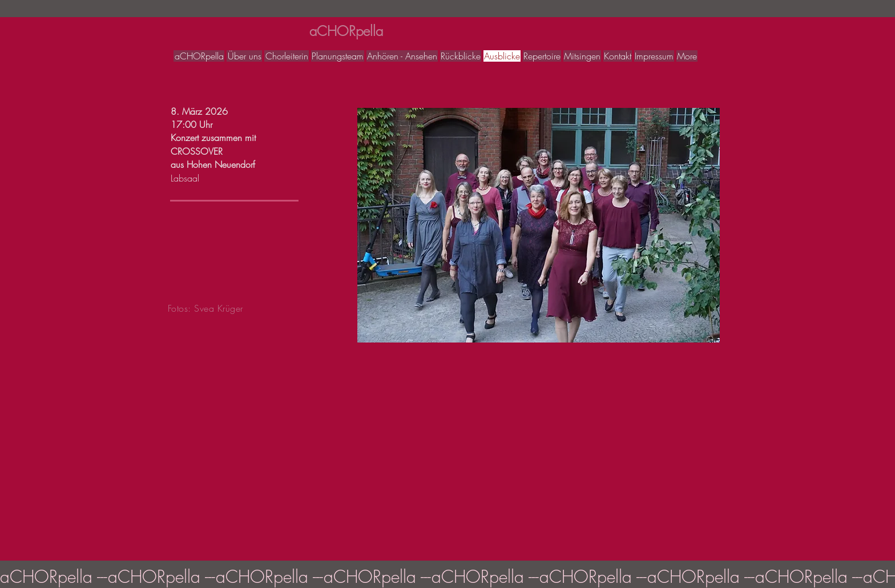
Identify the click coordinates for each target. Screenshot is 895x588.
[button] (539, 225)
